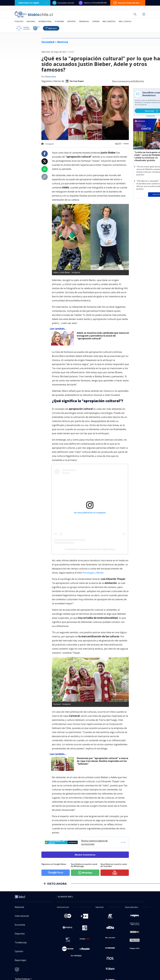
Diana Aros (51, 77)
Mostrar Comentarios (85, 855)
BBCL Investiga (109, 21)
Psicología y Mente (93, 573)
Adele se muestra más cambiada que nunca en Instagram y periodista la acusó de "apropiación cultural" (103, 336)
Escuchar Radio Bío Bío (128, 3)
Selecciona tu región (33, 3)
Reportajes (20, 960)
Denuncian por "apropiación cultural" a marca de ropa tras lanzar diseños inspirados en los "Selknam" (102, 761)
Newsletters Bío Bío (63, 3)
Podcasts (19, 21)
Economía (60, 21)
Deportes (71, 21)
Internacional (45, 21)
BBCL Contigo (125, 21)
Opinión (96, 21)
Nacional (31, 21)
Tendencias (84, 21)
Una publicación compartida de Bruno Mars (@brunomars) (90, 549)
